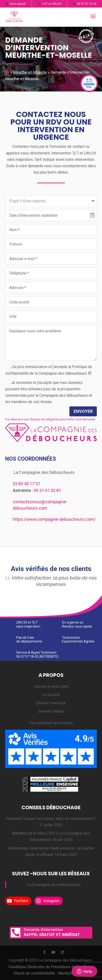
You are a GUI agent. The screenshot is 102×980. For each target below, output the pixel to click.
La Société (51, 695)
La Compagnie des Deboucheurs (54, 885)
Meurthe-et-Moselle (30, 72)
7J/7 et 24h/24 (49, 4)
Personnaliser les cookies (51, 723)
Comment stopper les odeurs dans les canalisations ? (51, 819)
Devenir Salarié (51, 711)
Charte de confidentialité (34, 973)
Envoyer (83, 411)
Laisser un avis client (51, 686)
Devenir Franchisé (51, 703)
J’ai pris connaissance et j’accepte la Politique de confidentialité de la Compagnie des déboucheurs (49, 370)
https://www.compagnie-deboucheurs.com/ (54, 519)
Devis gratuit (16, 4)
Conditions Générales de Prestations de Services (50, 967)
